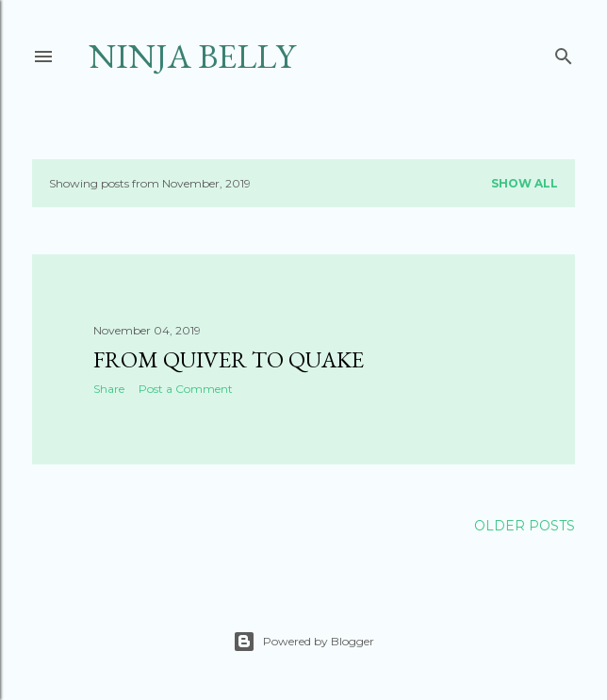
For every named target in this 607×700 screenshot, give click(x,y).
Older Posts (525, 526)
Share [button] (109, 389)
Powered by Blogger (303, 642)
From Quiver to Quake (229, 359)
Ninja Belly (192, 56)
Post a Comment (186, 389)
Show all (525, 183)
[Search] (564, 52)
